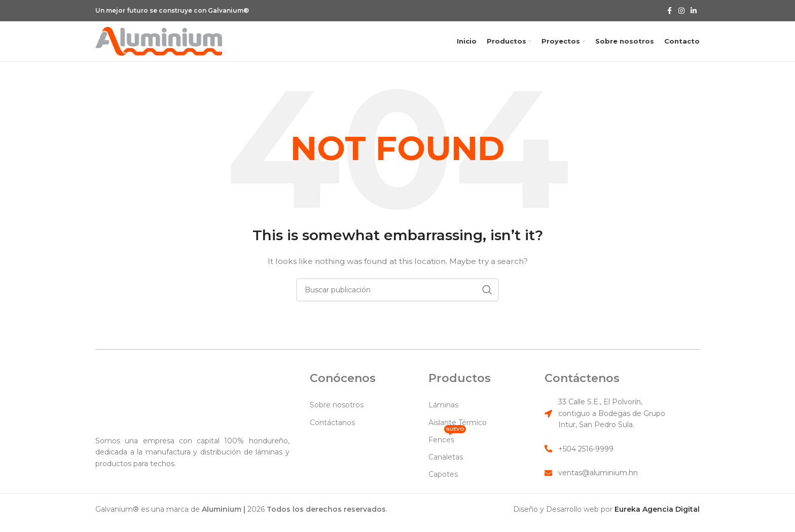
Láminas (443, 418)
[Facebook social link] (669, 11)
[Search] (397, 302)
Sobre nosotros (337, 418)
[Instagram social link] (681, 11)
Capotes (443, 487)
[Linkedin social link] (694, 11)
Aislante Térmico (458, 435)
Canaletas (446, 470)
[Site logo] (159, 47)
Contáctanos (332, 435)
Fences (447, 450)
